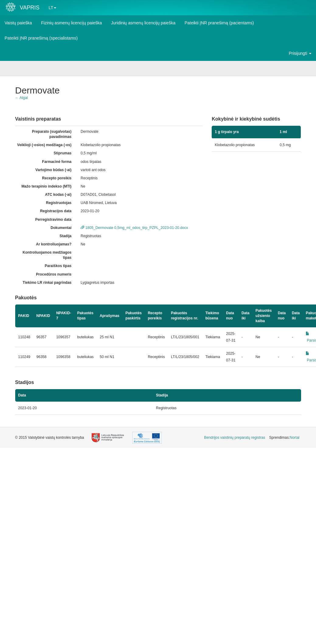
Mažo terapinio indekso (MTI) (46, 186)
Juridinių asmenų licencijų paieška (143, 23)
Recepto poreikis (57, 178)
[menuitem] (235, 438)
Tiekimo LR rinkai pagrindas (47, 283)
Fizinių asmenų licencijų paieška (71, 23)
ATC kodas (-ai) (58, 195)
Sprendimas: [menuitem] (284, 438)
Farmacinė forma (57, 162)
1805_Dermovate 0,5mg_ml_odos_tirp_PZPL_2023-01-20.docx (134, 228)
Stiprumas (63, 153)
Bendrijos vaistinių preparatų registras (235, 438)
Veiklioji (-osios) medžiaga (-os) (44, 145)
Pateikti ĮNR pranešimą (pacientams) (219, 23)
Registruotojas (59, 203)
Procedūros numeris (54, 274)
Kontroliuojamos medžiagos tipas (47, 255)
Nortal (294, 438)
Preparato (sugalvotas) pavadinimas (52, 134)
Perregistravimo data (53, 220)
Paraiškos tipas (58, 266)
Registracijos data (56, 211)
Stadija (66, 236)
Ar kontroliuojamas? (54, 244)
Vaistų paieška (18, 23)
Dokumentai (61, 228)
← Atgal (22, 98)
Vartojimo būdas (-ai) (53, 170)
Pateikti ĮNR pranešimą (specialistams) (41, 38)
